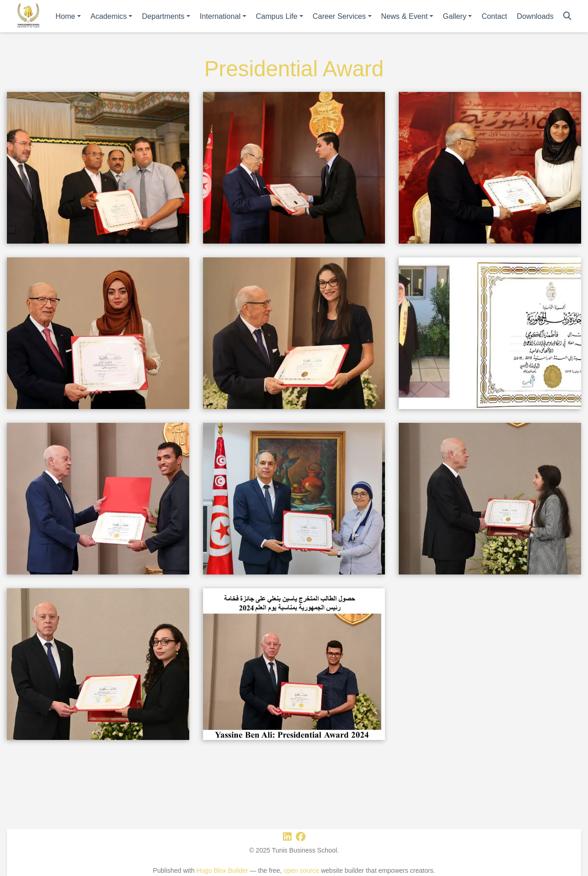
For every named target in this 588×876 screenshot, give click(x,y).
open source (301, 870)
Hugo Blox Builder (222, 870)
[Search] (567, 16)
